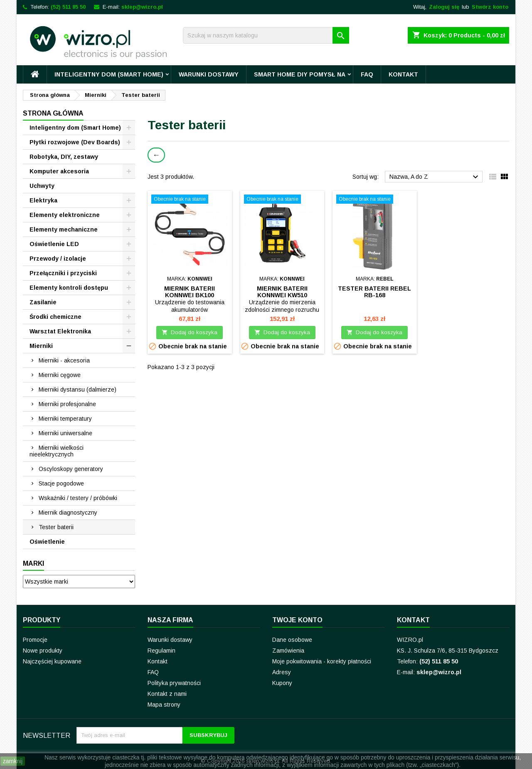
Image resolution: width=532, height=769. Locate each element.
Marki (33, 563)
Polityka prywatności (174, 683)
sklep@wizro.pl (142, 7)
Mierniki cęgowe (60, 375)
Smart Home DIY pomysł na (300, 74)
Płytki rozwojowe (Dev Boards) (75, 142)
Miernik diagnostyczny (68, 513)
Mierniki (41, 346)
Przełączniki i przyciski (63, 273)
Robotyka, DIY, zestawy (64, 157)
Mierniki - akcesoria (64, 360)
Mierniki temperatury (65, 419)
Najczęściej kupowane (52, 661)
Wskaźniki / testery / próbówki (78, 498)
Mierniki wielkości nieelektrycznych (57, 451)
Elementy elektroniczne (65, 215)
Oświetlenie (47, 542)
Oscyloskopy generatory (71, 469)
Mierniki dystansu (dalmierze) (78, 389)
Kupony (282, 683)
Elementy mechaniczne (64, 229)
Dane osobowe (292, 640)
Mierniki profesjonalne (67, 404)
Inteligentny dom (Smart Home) (109, 74)
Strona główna (53, 113)
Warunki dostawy (209, 74)
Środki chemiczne (55, 317)
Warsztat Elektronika (60, 331)
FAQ (367, 74)
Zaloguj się (444, 7)
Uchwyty (42, 186)
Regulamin (161, 651)
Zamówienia (288, 651)
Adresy (282, 672)
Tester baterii (56, 527)
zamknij (13, 761)
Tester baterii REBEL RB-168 (374, 292)
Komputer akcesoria (59, 171)
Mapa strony (164, 705)
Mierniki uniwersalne (65, 433)
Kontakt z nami (167, 694)
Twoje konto (297, 620)
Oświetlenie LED (54, 244)
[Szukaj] (266, 35)
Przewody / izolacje (58, 259)
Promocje (35, 640)
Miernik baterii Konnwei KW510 (282, 292)
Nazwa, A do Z (435, 177)
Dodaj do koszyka (190, 332)
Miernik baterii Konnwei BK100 (190, 292)
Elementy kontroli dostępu (69, 288)
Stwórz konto (490, 7)
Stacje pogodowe (61, 483)
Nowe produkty (43, 651)
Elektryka (43, 200)
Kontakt (403, 74)
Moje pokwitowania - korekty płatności (322, 661)
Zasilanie (43, 302)
